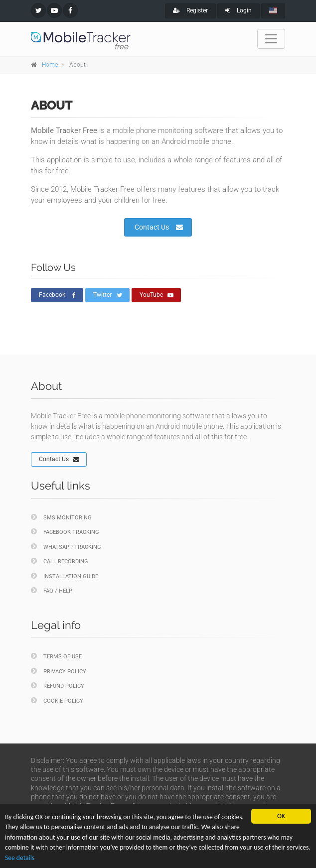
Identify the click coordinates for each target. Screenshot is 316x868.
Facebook (57, 295)
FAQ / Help (52, 590)
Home (50, 65)
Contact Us (159, 227)
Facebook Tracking (65, 532)
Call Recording (60, 561)
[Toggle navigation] (271, 39)
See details (20, 858)
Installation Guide (65, 576)
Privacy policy (59, 671)
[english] (273, 11)
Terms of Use (56, 656)
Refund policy (58, 685)
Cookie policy (57, 700)
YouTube (157, 295)
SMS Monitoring (61, 517)
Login (238, 10)
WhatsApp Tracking (66, 547)
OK (281, 816)
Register (190, 10)
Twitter (108, 295)
